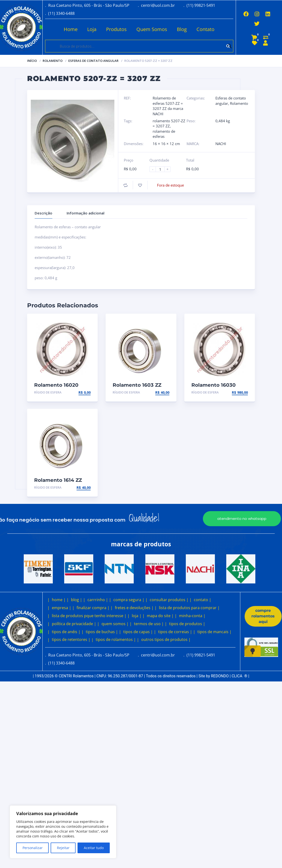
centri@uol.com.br (158, 5)
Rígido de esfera (48, 392)
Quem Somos (150, 29)
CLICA (239, 676)
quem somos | (115, 624)
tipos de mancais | (215, 632)
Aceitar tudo (94, 848)
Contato (204, 29)
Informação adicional (86, 213)
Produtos (115, 29)
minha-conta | (192, 616)
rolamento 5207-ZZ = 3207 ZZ (169, 123)
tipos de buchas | (102, 632)
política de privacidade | (74, 624)
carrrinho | (98, 600)
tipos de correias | (175, 632)
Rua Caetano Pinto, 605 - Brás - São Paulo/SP (89, 5)
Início (32, 61)
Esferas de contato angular (93, 61)
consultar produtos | (169, 600)
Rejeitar (63, 848)
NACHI (221, 144)
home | (59, 600)
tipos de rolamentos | (116, 639)
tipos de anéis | (66, 632)
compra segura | (129, 600)
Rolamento (53, 61)
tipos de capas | (138, 632)
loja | (137, 616)
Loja (90, 29)
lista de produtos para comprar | (189, 608)
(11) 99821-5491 (201, 5)
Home (69, 29)
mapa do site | (160, 616)
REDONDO (220, 676)
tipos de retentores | (71, 639)
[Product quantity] (162, 169)
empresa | (62, 608)
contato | (203, 600)
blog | (77, 600)
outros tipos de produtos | (166, 639)
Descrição (43, 213)
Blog (180, 29)
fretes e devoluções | (134, 608)
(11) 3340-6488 (61, 13)
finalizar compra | (93, 608)
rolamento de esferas (164, 134)
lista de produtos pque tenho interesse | (89, 616)
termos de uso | (149, 624)
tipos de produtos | (187, 624)
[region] (63, 832)
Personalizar (33, 848)
